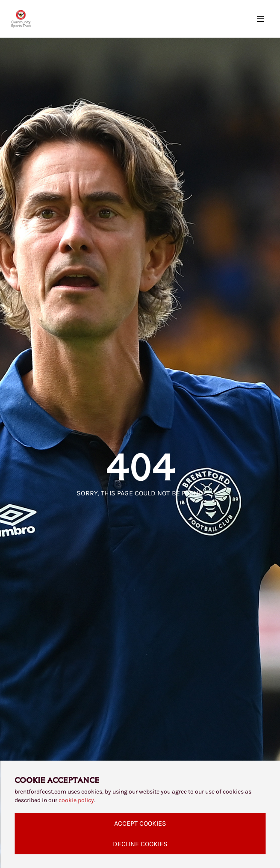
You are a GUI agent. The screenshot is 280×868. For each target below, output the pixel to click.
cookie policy (76, 800)
